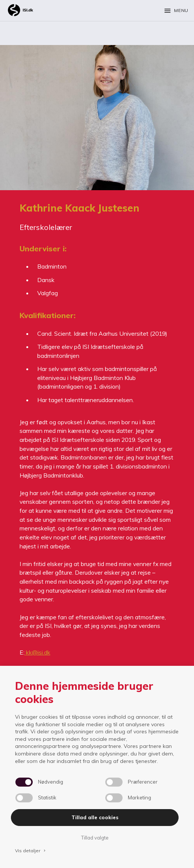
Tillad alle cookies (95, 817)
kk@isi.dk (38, 652)
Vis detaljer (31, 851)
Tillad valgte (95, 838)
